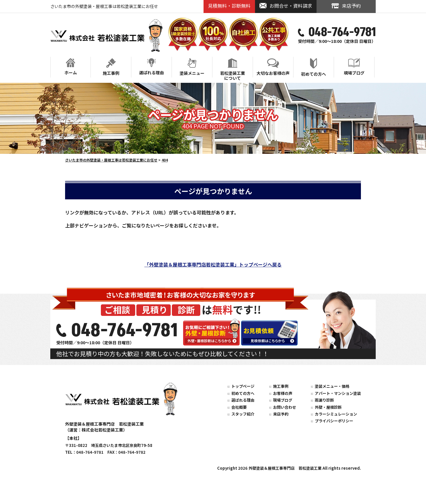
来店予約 (281, 414)
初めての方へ (314, 68)
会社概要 (239, 407)
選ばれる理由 (151, 67)
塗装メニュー (192, 67)
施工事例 (111, 67)
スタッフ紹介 (243, 414)
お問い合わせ (285, 407)
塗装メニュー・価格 (332, 386)
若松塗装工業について (233, 68)
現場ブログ (354, 67)
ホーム (71, 67)
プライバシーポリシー (334, 421)
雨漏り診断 (324, 400)
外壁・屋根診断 (328, 407)
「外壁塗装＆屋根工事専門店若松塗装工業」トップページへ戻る (213, 264)
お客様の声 (283, 393)
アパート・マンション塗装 (338, 393)
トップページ (243, 386)
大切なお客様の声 (273, 67)
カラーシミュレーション (336, 414)
